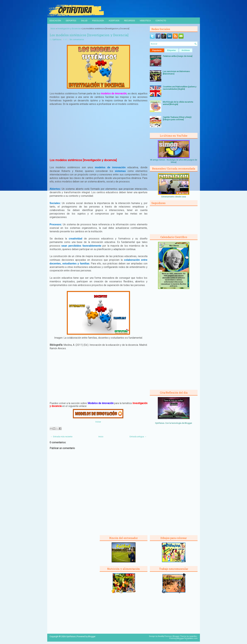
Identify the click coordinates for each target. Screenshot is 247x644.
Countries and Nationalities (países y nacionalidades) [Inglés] (180, 88)
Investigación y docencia (69, 29)
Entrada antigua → (138, 437)
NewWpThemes (165, 636)
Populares (157, 50)
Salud (84, 21)
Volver (98, 422)
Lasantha (193, 636)
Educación (55, 21)
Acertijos (114, 21)
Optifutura (57, 40)
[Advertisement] (98, 132)
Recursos (129, 21)
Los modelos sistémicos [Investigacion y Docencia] (89, 35)
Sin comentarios (77, 40)
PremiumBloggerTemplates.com (183, 638)
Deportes (71, 21)
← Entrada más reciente (61, 437)
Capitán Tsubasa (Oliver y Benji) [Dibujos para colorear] (177, 118)
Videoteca (145, 21)
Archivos (186, 50)
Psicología (98, 21)
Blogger (188, 423)
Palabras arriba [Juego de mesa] (178, 56)
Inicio (53, 29)
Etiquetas (172, 50)
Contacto (161, 21)
